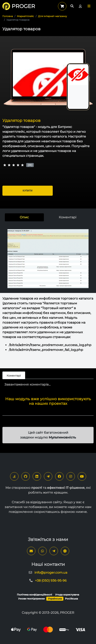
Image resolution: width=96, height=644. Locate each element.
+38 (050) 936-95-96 (51, 581)
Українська (55, 599)
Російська (71, 599)
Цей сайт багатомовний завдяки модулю (48, 435)
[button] (89, 6)
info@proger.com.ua (51, 573)
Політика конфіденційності (35, 595)
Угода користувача (67, 595)
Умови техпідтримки (31, 599)
